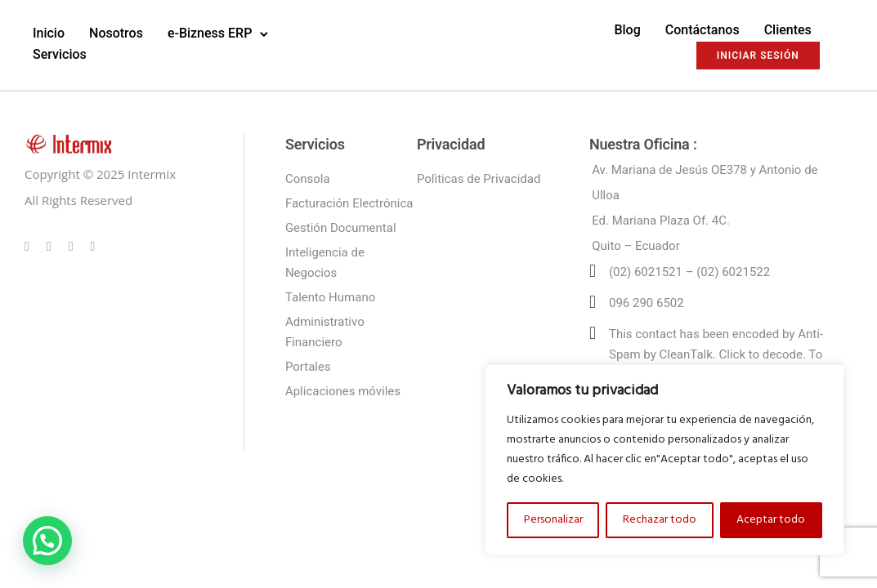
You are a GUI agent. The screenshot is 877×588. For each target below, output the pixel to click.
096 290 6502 (647, 303)
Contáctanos (702, 30)
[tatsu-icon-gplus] (29, 246)
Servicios (60, 54)
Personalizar (553, 520)
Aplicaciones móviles (343, 391)
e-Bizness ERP (210, 33)
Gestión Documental (341, 228)
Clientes (788, 30)
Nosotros (116, 33)
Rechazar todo (660, 520)
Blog (627, 30)
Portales (308, 367)
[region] (664, 460)
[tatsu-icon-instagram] (51, 246)
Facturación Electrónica (349, 203)
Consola (308, 179)
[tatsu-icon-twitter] (93, 246)
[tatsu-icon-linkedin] (74, 246)
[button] (47, 541)
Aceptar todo (771, 520)
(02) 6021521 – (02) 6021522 (689, 272)
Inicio (49, 33)
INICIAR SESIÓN (758, 56)
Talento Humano (330, 297)
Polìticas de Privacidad (479, 179)
